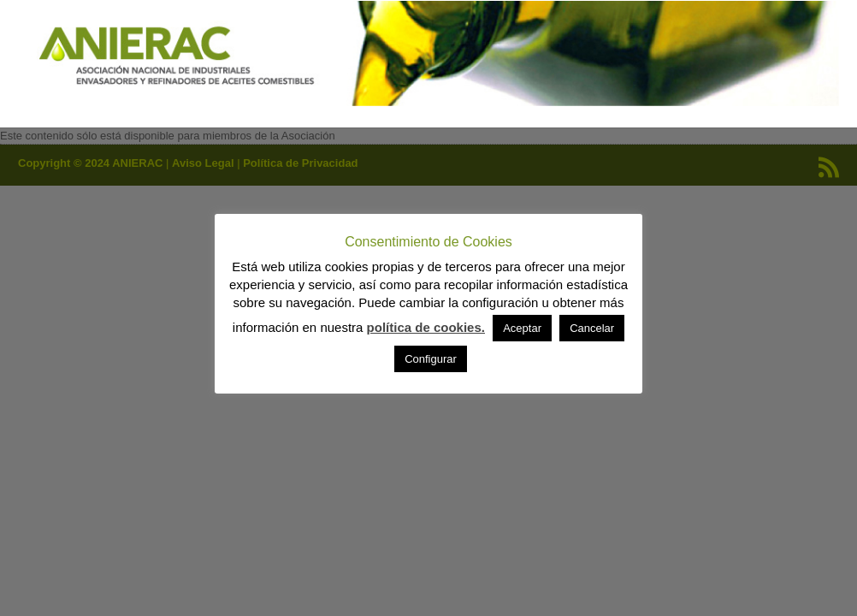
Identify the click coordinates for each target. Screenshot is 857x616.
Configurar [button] (431, 359)
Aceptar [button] (522, 328)
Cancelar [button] (592, 328)
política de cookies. (426, 327)
